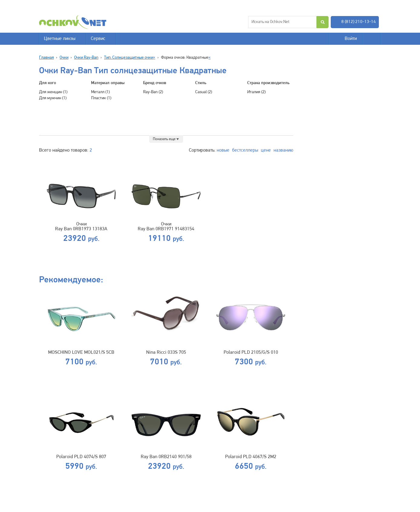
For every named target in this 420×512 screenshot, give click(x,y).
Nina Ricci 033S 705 (166, 353)
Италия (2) (256, 92)
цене (266, 150)
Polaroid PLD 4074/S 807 (81, 457)
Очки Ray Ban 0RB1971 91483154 (166, 227)
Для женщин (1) (53, 92)
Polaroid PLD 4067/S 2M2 (251, 457)
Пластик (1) (101, 98)
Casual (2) (204, 92)
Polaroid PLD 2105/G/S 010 (251, 353)
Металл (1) (100, 92)
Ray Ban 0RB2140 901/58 (166, 457)
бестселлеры (245, 150)
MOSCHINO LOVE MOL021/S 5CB (81, 353)
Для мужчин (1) (53, 98)
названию (283, 150)
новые (223, 150)
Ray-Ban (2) (153, 92)
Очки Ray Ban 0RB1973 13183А (81, 227)
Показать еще (164, 139)
